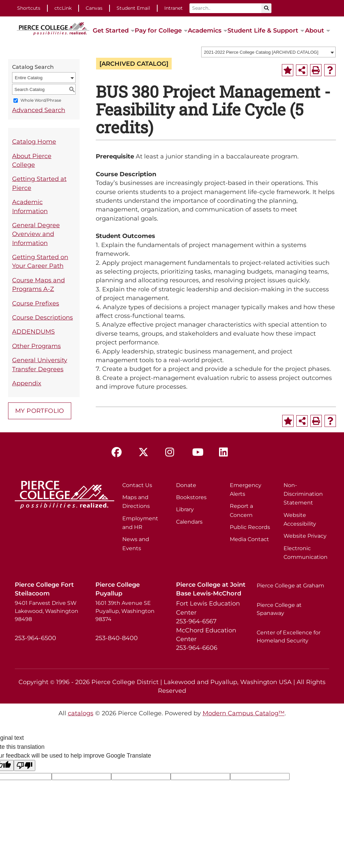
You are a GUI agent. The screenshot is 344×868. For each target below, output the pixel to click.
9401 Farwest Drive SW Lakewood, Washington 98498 (47, 611)
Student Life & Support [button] (263, 30)
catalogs (81, 713)
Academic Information (30, 206)
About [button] (315, 30)
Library (185, 509)
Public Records (250, 527)
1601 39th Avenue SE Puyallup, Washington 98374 (125, 611)
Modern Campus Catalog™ (244, 713)
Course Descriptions (42, 317)
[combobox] (268, 52)
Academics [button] (205, 30)
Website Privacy (305, 536)
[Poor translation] (25, 765)
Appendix (27, 383)
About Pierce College (32, 160)
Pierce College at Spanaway (279, 609)
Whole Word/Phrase (41, 101)
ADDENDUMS (33, 331)
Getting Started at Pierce (39, 183)
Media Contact (249, 539)
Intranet (174, 8)
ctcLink (63, 8)
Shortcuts (29, 8)
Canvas (94, 8)
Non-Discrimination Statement (303, 494)
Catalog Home (34, 141)
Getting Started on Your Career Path (40, 261)
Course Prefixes (36, 303)
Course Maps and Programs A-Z (38, 284)
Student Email (133, 8)
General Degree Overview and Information (36, 234)
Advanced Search (39, 110)
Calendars (189, 522)
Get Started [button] (111, 30)
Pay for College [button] (158, 30)
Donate (186, 485)
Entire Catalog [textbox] (29, 78)
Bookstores (191, 497)
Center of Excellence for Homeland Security (289, 637)
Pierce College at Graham (290, 586)
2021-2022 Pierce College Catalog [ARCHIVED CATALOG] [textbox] (261, 52)
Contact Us (137, 485)
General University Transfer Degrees (40, 364)
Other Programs (36, 346)
